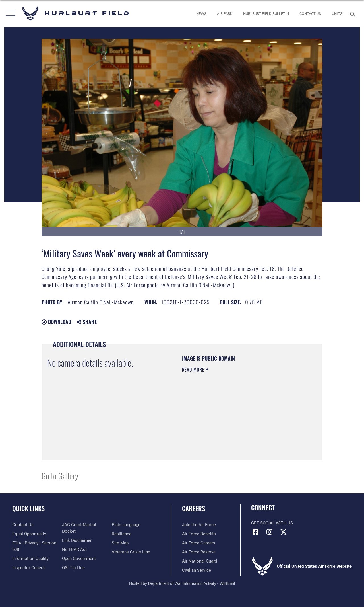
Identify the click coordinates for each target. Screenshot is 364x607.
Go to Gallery (60, 476)
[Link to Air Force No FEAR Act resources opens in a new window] (74, 549)
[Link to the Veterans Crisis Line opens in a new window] (131, 552)
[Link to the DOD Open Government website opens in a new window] (79, 559)
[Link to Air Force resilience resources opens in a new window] (122, 534)
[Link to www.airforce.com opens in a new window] (199, 525)
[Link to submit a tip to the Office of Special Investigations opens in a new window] (73, 568)
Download (56, 322)
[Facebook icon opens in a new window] (255, 532)
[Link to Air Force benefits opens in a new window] (199, 534)
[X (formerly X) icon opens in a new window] (283, 532)
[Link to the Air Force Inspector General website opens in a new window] (29, 568)
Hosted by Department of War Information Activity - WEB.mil (182, 583)
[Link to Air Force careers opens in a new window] (199, 543)
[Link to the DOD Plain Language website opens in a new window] (126, 525)
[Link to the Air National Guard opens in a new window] (199, 561)
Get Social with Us (272, 523)
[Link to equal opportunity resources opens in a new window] (29, 534)
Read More (194, 370)
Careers (194, 509)
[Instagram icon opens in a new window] (269, 532)
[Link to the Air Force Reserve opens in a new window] (199, 552)
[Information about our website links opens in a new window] (77, 540)
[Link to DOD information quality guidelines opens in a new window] (30, 559)
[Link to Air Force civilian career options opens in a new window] (197, 570)
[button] (9, 14)
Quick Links (28, 509)
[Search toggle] (354, 14)
